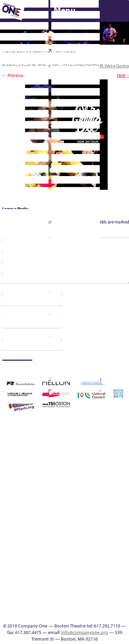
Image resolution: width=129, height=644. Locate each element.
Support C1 (93, 516)
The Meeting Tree (33, 540)
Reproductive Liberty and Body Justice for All (123, 491)
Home (4, 433)
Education (73, 458)
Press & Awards (44, 406)
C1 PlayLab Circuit (38, 557)
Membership (53, 499)
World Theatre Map (38, 582)
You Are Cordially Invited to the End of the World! (63, 532)
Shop (73, 516)
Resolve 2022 (13, 516)
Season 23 (33, 516)
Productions (113, 540)
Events (38, 615)
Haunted (103, 458)
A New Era (23, 433)
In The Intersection (38, 606)
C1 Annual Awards (95, 395)
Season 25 (43, 516)
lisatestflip (43, 499)
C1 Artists (28, 615)
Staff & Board (83, 516)
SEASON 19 (48, 615)
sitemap (73, 540)
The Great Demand (123, 516)
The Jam (23, 540)
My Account (73, 499)
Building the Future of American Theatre (122, 425)
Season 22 (23, 516)
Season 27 (63, 516)
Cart (33, 458)
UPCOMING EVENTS (38, 573)
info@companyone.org (85, 632)
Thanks (58, 615)
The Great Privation (3, 540)
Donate (63, 458)
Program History (38, 565)
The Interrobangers (13, 540)
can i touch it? (23, 458)
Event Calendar (103, 540)
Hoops (3, 499)
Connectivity (53, 458)
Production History (103, 499)
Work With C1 (53, 540)
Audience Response (38, 598)
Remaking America (113, 499)
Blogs (38, 590)
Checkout (43, 458)
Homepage (123, 458)
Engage (38, 549)
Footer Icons (83, 540)
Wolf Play (43, 540)
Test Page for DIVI (103, 516)
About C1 (33, 433)
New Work (83, 499)
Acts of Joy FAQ (53, 433)
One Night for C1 (93, 499)
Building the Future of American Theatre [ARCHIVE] (3, 450)
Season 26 (53, 516)
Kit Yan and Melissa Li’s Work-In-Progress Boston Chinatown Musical (23, 483)
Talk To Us (123, 540)
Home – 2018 (113, 458)
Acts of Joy (42, 433)
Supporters (78, 615)
